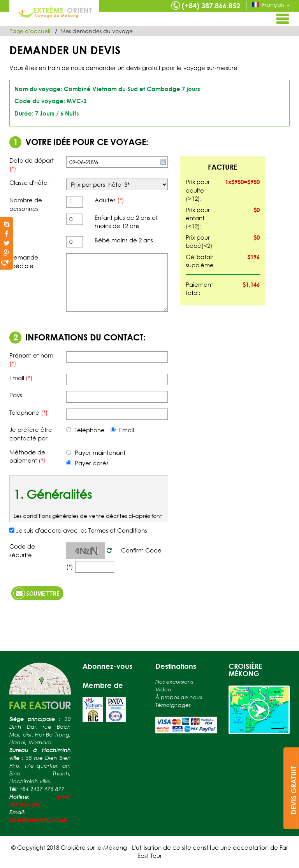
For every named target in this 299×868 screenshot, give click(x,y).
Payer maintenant (96, 452)
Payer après (87, 463)
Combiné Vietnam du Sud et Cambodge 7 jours (132, 89)
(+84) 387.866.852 (211, 5)
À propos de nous (179, 697)
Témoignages (173, 705)
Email (122, 430)
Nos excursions (174, 681)
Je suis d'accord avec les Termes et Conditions (82, 530)
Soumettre (36, 593)
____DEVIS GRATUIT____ (294, 790)
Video (163, 689)
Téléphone (85, 430)
